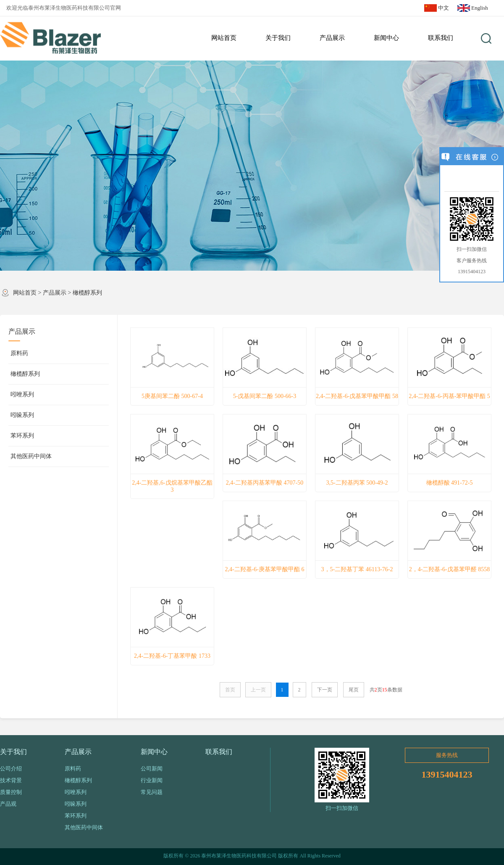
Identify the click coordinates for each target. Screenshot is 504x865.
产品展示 (55, 293)
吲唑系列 (22, 394)
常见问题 (152, 792)
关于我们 (13, 752)
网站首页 (25, 293)
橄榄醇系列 (87, 293)
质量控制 (11, 792)
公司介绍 (11, 769)
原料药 (19, 353)
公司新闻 (152, 769)
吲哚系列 (22, 415)
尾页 (354, 690)
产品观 (8, 804)
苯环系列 (22, 436)
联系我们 (219, 752)
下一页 (325, 690)
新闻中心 (154, 752)
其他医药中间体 (31, 456)
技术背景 (11, 780)
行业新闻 (152, 780)
